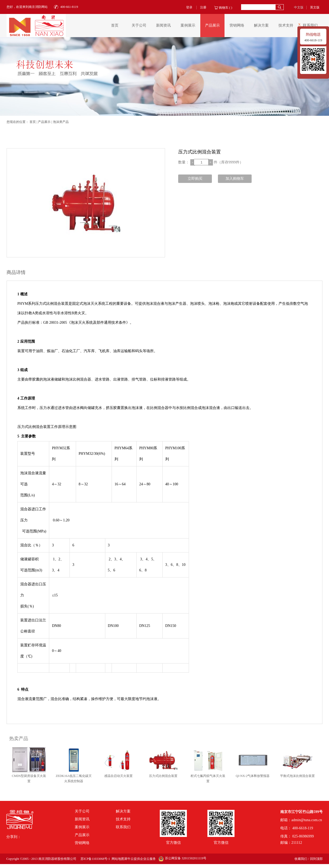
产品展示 (44, 122)
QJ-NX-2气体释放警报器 (253, 776)
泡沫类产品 (61, 122)
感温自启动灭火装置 (118, 776)
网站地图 (117, 859)
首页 (115, 25)
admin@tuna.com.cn (307, 820)
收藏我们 (301, 859)
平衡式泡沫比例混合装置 (297, 776)
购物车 (224, 8)
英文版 (315, 7)
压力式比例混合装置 (163, 776)
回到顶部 (316, 859)
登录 (189, 7)
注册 (203, 7)
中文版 (299, 7)
